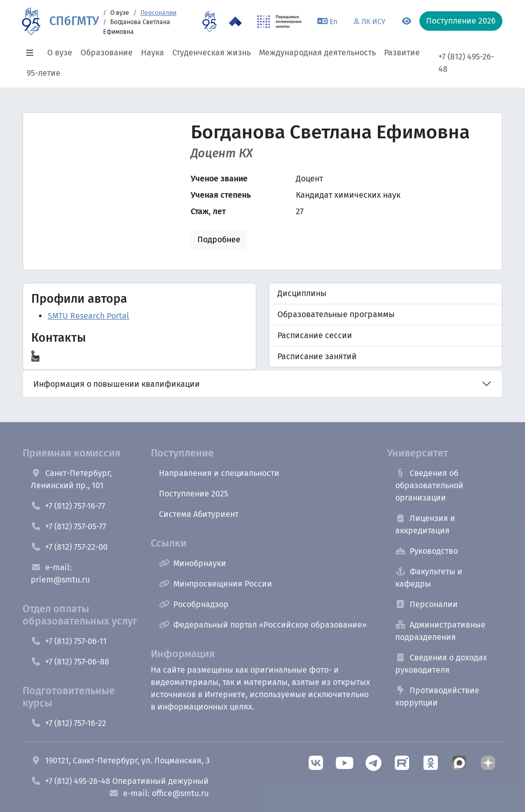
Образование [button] (107, 53)
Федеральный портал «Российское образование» (263, 625)
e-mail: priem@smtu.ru (60, 574)
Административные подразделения (440, 631)
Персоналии (158, 13)
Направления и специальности (219, 473)
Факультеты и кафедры (429, 578)
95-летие (44, 73)
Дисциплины (302, 293)
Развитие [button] (402, 53)
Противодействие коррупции (437, 696)
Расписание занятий (317, 356)
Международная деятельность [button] (317, 53)
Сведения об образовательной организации (429, 485)
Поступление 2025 (194, 494)
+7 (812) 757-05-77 (68, 526)
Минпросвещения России (216, 584)
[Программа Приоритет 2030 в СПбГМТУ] (235, 22)
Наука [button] (153, 53)
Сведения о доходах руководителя (441, 664)
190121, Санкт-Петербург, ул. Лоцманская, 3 (120, 761)
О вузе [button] (60, 53)
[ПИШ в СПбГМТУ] (280, 22)
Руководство (427, 551)
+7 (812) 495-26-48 (466, 63)
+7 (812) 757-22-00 (69, 547)
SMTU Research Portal (88, 316)
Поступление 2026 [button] (461, 21)
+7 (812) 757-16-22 (68, 723)
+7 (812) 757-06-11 (69, 641)
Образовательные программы (336, 314)
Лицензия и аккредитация (425, 524)
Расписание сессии (315, 335)
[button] (33, 53)
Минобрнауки (193, 563)
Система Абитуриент (199, 514)
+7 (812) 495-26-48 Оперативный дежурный (120, 781)
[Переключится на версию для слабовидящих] (407, 22)
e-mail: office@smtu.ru (159, 793)
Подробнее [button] (219, 240)
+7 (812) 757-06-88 (70, 662)
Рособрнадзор (194, 604)
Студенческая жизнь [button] (211, 53)
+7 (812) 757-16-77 (68, 506)
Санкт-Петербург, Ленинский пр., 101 (71, 479)
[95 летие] (209, 22)
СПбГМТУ (74, 21)
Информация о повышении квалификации (117, 384)
